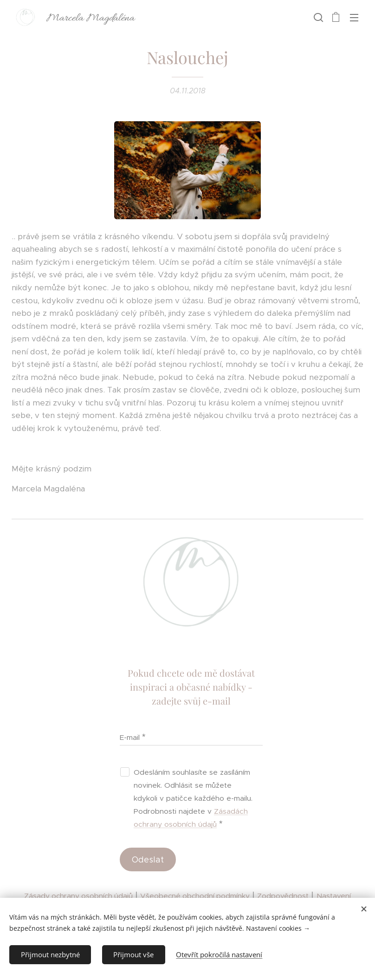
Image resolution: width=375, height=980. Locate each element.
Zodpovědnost (283, 896)
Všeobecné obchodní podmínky (195, 896)
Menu (354, 18)
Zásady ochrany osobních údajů (78, 896)
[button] (317, 17)
